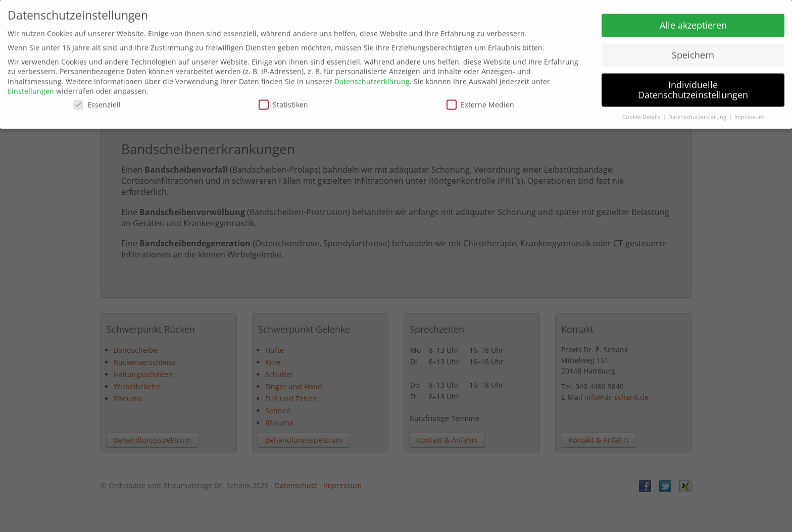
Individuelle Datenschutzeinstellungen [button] (693, 85)
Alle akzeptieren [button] (693, 21)
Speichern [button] (693, 51)
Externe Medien (480, 100)
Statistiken (283, 100)
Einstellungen (31, 87)
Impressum (749, 113)
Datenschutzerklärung (372, 77)
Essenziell (97, 100)
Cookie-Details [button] (642, 113)
